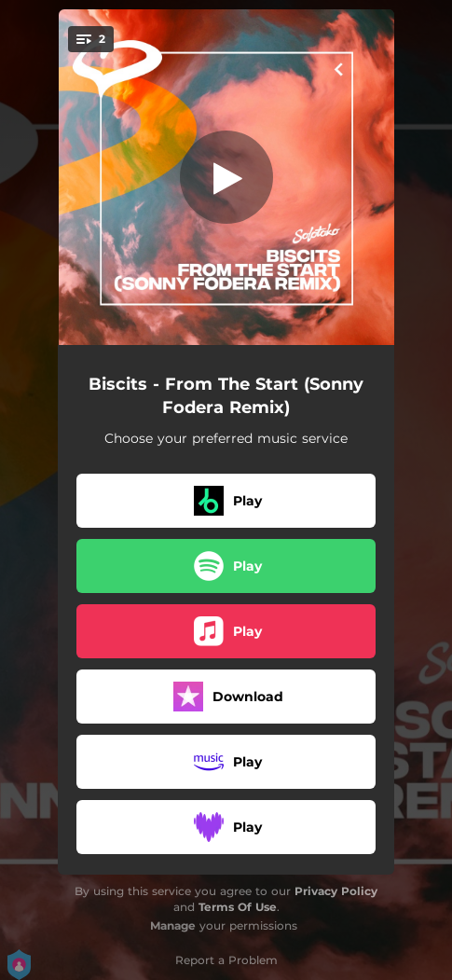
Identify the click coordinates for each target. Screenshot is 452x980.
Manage (173, 925)
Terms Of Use (238, 907)
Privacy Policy (336, 891)
